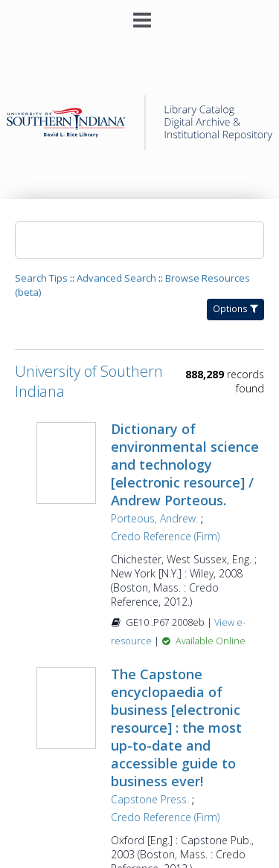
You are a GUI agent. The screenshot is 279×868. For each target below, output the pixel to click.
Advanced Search (116, 278)
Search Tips (41, 278)
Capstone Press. (150, 799)
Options (235, 309)
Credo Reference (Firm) (165, 536)
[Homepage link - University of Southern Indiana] (139, 146)
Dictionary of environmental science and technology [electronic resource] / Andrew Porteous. (185, 464)
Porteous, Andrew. (154, 518)
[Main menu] (140, 14)
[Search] (139, 240)
